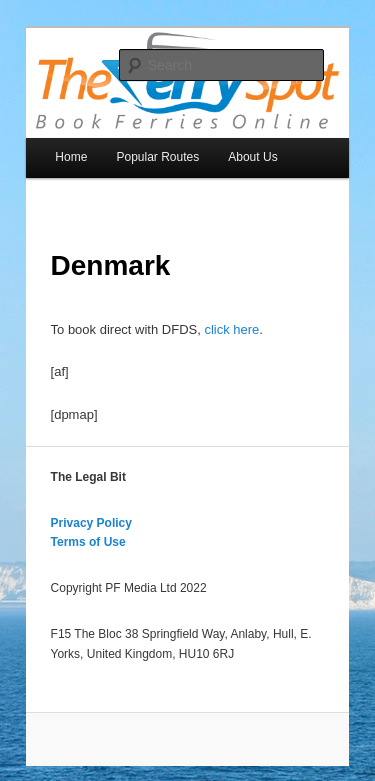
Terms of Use (88, 542)
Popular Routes (157, 157)
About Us (252, 157)
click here (231, 329)
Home (71, 157)
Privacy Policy (91, 523)
